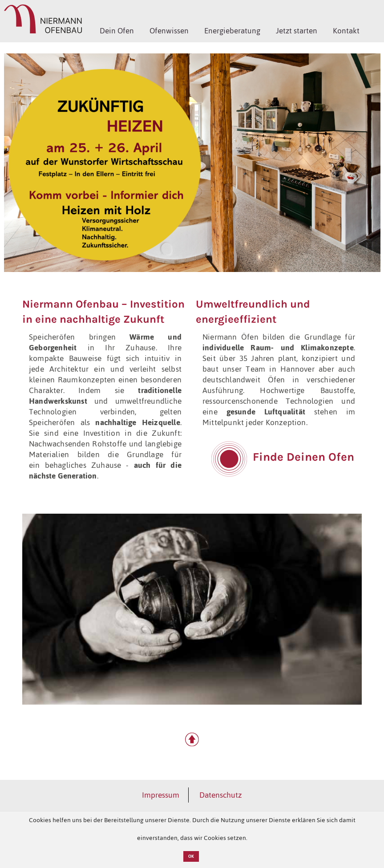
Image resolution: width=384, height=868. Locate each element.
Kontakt (346, 31)
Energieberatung (232, 31)
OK (191, 856)
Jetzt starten (297, 31)
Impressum (161, 795)
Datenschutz (221, 795)
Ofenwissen (169, 31)
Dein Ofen (117, 31)
